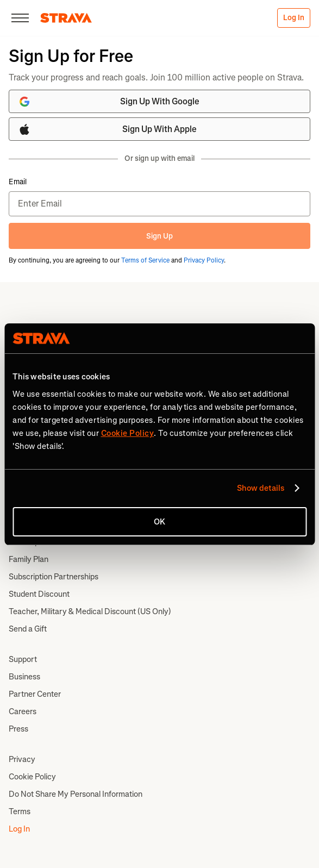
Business (24, 677)
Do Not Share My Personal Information (76, 794)
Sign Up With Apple (107, 129)
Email (18, 182)
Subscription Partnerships (54, 577)
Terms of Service (145, 260)
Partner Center (35, 694)
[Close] (20, 18)
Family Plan (29, 559)
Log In (294, 18)
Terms (20, 811)
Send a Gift (28, 629)
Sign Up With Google (109, 102)
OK (159, 522)
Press (18, 729)
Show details (261, 488)
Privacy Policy (204, 260)
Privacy (22, 759)
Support (23, 659)
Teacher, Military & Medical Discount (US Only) (90, 611)
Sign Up (159, 236)
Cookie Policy (32, 777)
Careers (23, 711)
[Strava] (66, 18)
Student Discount (39, 594)
